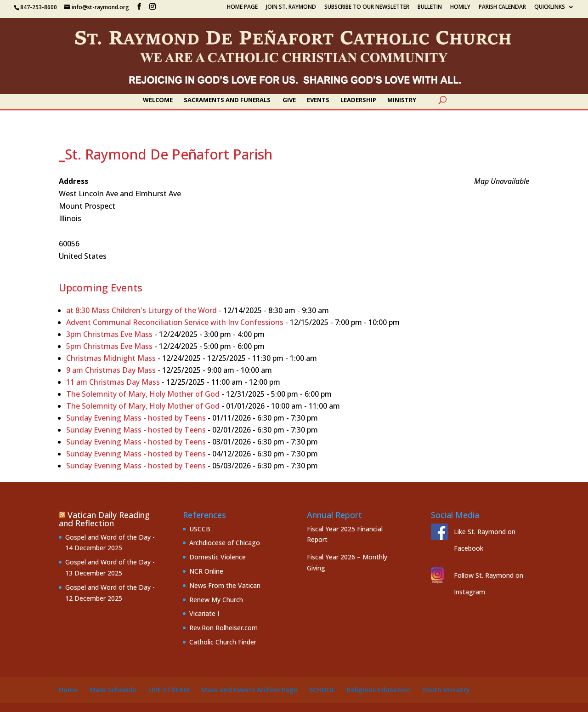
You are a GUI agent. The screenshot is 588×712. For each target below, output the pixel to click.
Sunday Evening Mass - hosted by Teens (136, 418)
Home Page (242, 7)
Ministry (402, 100)
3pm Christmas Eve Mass (109, 334)
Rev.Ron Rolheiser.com (223, 628)
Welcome (158, 100)
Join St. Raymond (291, 7)
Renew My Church (216, 600)
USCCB (200, 529)
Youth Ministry (446, 690)
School (322, 690)
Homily (460, 7)
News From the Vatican (225, 585)
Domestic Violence (218, 557)
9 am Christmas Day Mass (111, 370)
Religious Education (379, 690)
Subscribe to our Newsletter (367, 7)
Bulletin (430, 7)
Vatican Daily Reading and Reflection (104, 519)
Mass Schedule (113, 690)
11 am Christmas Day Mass (113, 382)
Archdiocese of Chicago (225, 543)
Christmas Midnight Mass (111, 358)
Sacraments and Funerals (227, 100)
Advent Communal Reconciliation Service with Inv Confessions (175, 322)
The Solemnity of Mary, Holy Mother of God (143, 394)
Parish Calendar (502, 7)
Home (68, 690)
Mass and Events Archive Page (249, 690)
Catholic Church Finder (223, 642)
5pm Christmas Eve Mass (109, 346)
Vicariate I (204, 613)
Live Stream (169, 690)
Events (318, 100)
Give (289, 100)
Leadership (358, 100)
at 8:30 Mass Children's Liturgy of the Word (141, 310)
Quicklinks (550, 7)
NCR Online (206, 571)
